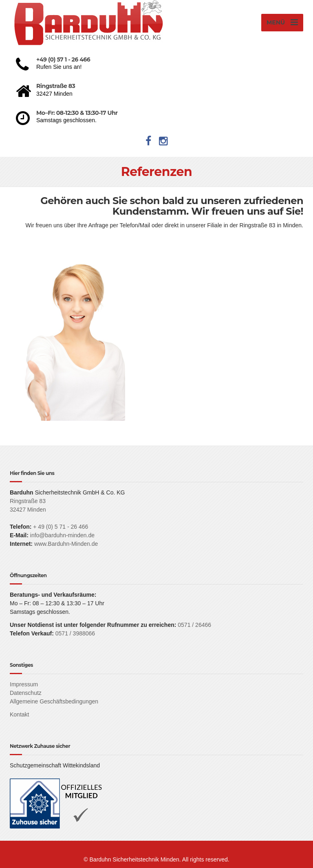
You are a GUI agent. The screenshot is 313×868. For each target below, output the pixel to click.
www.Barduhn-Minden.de (66, 544)
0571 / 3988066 (75, 633)
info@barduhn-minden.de (62, 535)
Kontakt (19, 714)
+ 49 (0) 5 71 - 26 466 (61, 527)
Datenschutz (26, 693)
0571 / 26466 (194, 625)
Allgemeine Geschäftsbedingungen (54, 701)
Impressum (24, 684)
